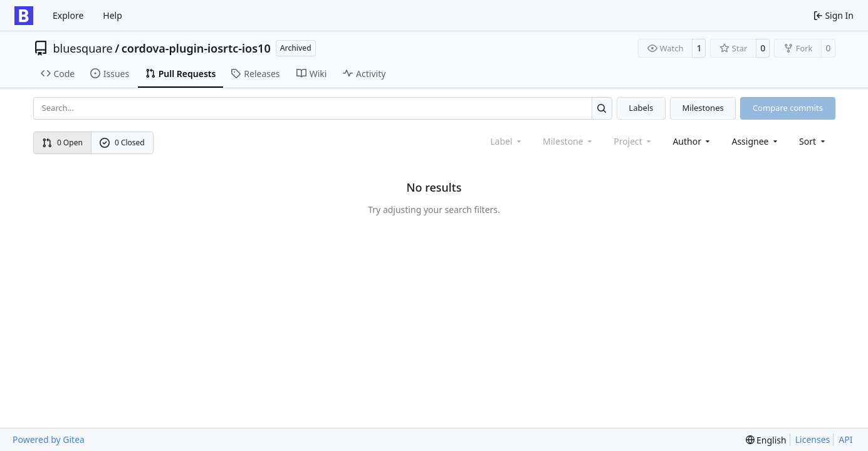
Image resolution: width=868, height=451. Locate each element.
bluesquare (83, 48)
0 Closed (122, 143)
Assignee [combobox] (756, 141)
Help (112, 15)
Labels (641, 108)
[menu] (813, 141)
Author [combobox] (692, 141)
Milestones (703, 108)
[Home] (24, 16)
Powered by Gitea (49, 439)
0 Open (62, 143)
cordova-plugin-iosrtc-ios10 (196, 48)
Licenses (813, 439)
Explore (68, 15)
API (845, 439)
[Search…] (602, 108)
